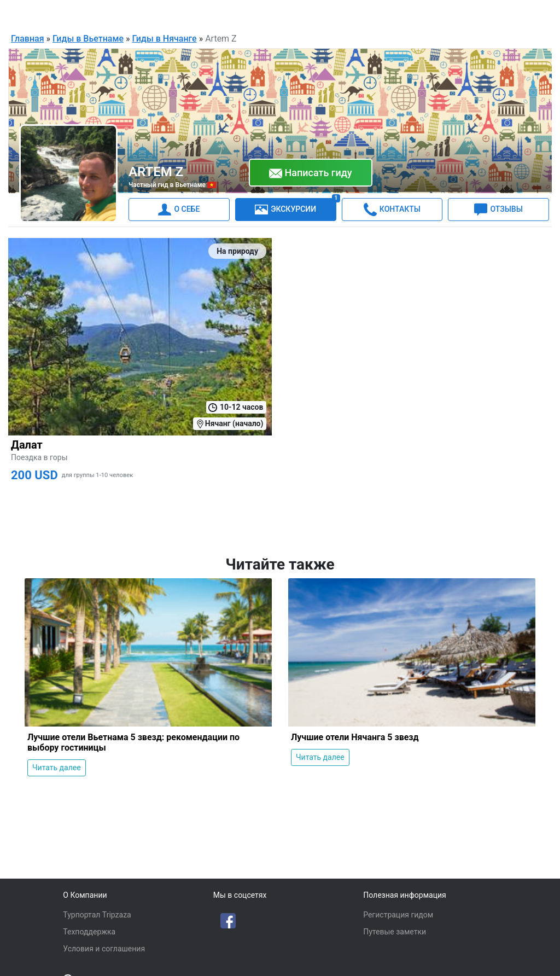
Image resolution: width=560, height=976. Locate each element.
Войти (526, 13)
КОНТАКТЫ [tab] (392, 209)
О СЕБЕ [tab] (179, 209)
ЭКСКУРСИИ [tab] (295, 207)
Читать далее (57, 767)
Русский (414, 14)
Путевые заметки (395, 932)
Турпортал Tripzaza (97, 915)
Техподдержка (89, 932)
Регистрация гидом (398, 915)
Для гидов (479, 13)
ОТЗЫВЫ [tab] (498, 209)
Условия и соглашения (104, 949)
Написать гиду (311, 173)
